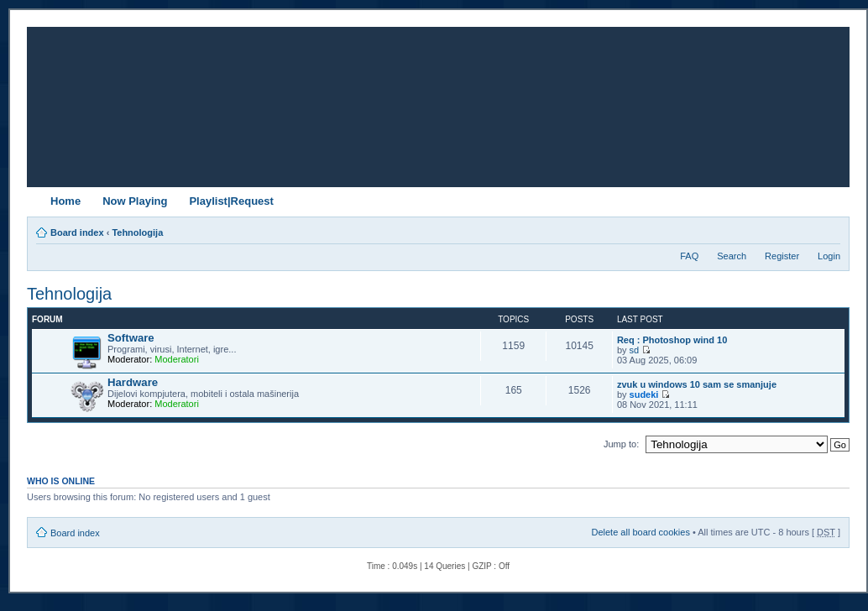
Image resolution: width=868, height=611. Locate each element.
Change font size (828, 229)
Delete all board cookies (640, 532)
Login (829, 256)
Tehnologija (137, 232)
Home (65, 201)
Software (131, 338)
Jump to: (621, 444)
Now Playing (135, 201)
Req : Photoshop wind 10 (672, 340)
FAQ (689, 256)
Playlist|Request (231, 201)
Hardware (133, 382)
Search (732, 256)
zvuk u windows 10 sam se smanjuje (697, 384)
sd (635, 350)
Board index (77, 232)
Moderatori (177, 359)
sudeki (644, 394)
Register (782, 256)
